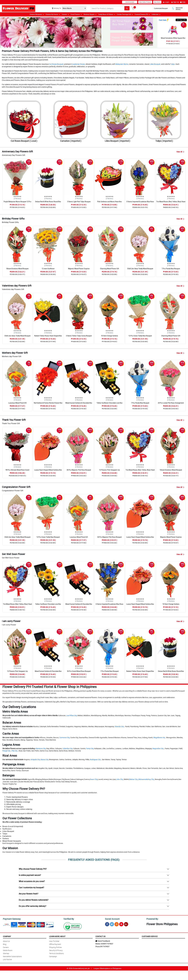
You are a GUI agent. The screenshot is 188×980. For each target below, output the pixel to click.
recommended (130, 2)
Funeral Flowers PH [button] (142, 14)
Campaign (53, 956)
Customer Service (150, 936)
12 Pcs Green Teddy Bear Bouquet (140, 336)
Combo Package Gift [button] (125, 14)
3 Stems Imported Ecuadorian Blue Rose (140, 202)
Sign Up (175, 2)
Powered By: (152, 919)
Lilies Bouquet (155, 64)
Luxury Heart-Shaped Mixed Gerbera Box (48, 470)
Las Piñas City (72, 715)
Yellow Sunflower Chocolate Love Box (110, 403)
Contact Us (100, 936)
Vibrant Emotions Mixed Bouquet (17, 269)
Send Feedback (103, 941)
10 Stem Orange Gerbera (109, 336)
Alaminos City (41, 748)
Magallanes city (159, 737)
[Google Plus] (126, 924)
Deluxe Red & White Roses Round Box (48, 202)
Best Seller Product (145, 2)
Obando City (119, 726)
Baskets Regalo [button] (90, 14)
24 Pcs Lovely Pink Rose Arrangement (171, 403)
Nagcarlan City (158, 748)
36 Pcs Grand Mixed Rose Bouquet (79, 671)
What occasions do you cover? (32, 881)
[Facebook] (107, 924)
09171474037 (105, 946)
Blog (5, 944)
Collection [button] (156, 14)
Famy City (90, 748)
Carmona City (64, 737)
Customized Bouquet (161, 8)
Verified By (69, 919)
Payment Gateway (11, 919)
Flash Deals (163, 20)
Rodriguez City (95, 759)
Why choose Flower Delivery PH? (33, 869)
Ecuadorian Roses (78, 64)
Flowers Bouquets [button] (37, 14)
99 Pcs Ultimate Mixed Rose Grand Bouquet (17, 471)
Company (7, 936)
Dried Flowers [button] (76, 14)
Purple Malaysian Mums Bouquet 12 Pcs (17, 202)
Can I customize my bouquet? (31, 887)
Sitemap (6, 953)
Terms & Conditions (56, 953)
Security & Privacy (56, 950)
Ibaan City (94, 779)
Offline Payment (55, 944)
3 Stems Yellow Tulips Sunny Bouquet (79, 336)
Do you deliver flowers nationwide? (34, 900)
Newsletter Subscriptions (12, 956)
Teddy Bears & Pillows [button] (107, 14)
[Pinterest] (121, 924)
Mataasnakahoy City (146, 779)
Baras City (45, 759)
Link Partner (7, 959)
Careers (6, 947)
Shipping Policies (55, 947)
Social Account (112, 919)
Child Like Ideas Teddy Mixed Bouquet (140, 269)
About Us (6, 941)
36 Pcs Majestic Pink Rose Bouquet (79, 470)
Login (166, 2)
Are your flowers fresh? (29, 894)
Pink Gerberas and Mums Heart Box (109, 202)
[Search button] (127, 8)
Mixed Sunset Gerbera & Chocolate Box (79, 403)
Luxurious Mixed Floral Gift (17, 403)
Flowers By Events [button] (53, 14)
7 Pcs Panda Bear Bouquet (171, 269)
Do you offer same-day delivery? (33, 906)
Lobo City (119, 779)
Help (183, 2)
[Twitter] (112, 924)
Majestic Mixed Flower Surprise (79, 269)
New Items (157, 2)
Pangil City (6, 751)
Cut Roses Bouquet (56, 64)
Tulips (173, 64)
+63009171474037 (107, 943)
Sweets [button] (65, 14)
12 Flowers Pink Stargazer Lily (109, 470)
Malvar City (133, 779)
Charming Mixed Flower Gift (110, 269)
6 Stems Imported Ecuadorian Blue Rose (109, 604)
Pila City (15, 751)
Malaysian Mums (122, 64)
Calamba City (67, 748)
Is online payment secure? (30, 875)
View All (180, 152)
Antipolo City (35, 759)
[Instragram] (117, 924)
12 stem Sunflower (48, 269)
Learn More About (57, 936)
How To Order (54, 941)
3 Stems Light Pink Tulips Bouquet (79, 202)
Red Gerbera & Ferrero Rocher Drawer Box (48, 403)
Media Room (8, 950)
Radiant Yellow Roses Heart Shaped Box (48, 336)
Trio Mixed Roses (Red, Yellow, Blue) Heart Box (171, 203)
